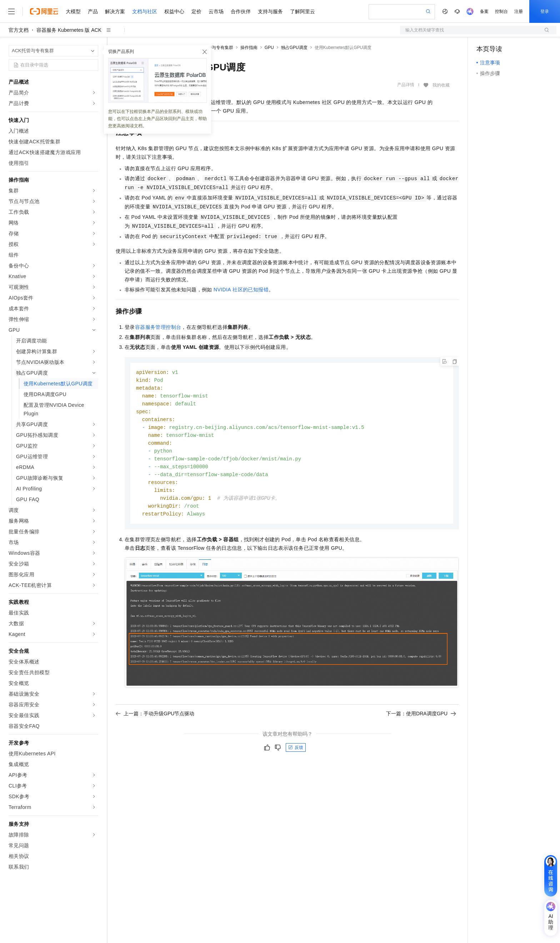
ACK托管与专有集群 (214, 48)
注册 (519, 11)
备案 (484, 11)
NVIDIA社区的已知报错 (241, 290)
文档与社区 (145, 11)
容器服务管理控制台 (158, 327)
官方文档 (19, 30)
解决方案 (115, 11)
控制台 (501, 11)
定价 (196, 11)
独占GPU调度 (294, 48)
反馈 (296, 754)
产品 (93, 11)
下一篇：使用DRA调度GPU (421, 720)
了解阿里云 (302, 11)
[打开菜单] (11, 11)
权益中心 (174, 11)
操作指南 (249, 48)
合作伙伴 (241, 11)
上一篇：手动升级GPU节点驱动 (155, 720)
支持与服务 (270, 11)
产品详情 (406, 85)
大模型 (73, 11)
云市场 (216, 11)
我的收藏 (441, 85)
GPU (269, 48)
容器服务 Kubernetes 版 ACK (69, 30)
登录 (545, 11)
